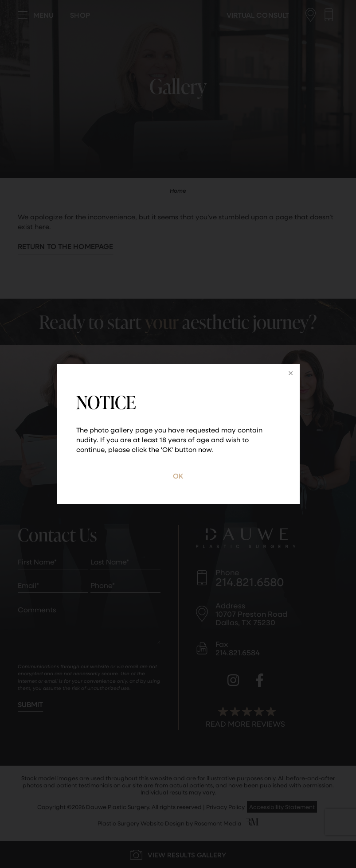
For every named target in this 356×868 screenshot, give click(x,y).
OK (178, 476)
